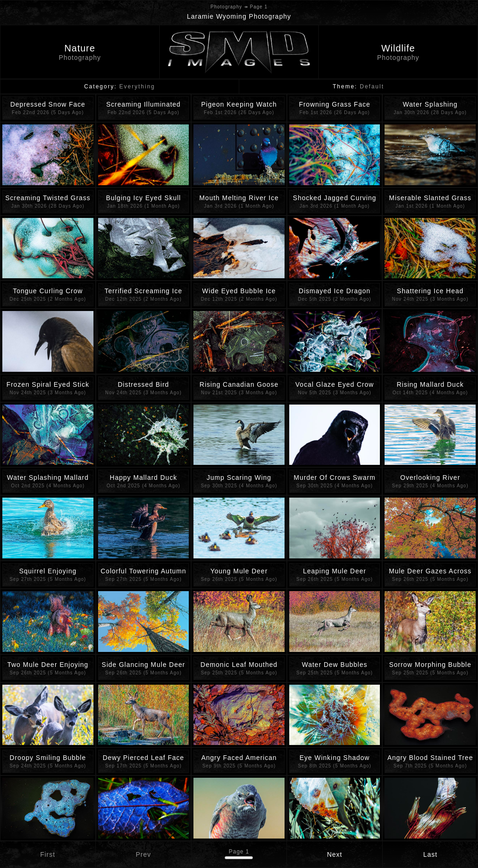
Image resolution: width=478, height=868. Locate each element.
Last (430, 854)
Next (335, 854)
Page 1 (239, 852)
